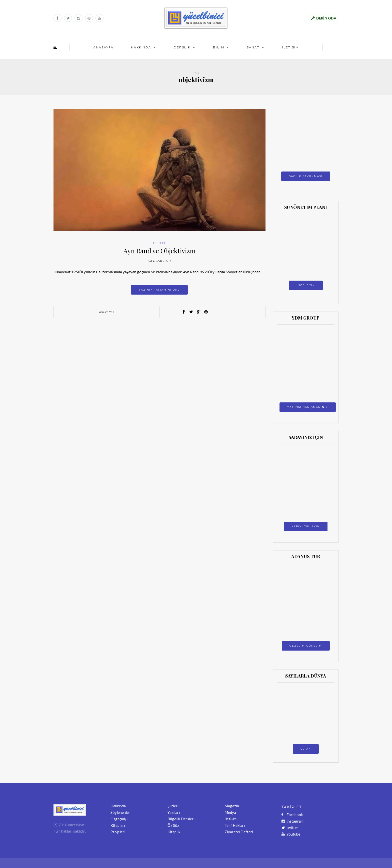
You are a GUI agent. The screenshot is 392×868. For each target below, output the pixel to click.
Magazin (232, 806)
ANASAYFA (103, 47)
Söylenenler (120, 812)
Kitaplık (174, 832)
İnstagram (292, 821)
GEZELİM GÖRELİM (306, 646)
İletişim (230, 819)
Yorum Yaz (106, 312)
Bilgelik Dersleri (181, 819)
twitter (290, 828)
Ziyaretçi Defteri (239, 832)
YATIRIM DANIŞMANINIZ (308, 407)
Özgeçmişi (119, 819)
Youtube (291, 834)
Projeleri (118, 832)
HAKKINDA (141, 47)
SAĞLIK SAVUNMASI (306, 176)
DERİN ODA (326, 18)
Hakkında (118, 806)
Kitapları (118, 825)
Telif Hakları (235, 825)
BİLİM (219, 47)
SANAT (253, 47)
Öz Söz (173, 825)
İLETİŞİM (290, 47)
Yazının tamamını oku (159, 290)
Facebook (292, 815)
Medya (230, 812)
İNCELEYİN (306, 285)
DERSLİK (182, 47)
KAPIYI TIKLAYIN (306, 526)
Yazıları (174, 812)
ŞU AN (306, 749)
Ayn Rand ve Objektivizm (159, 251)
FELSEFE (159, 243)
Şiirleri (173, 806)
